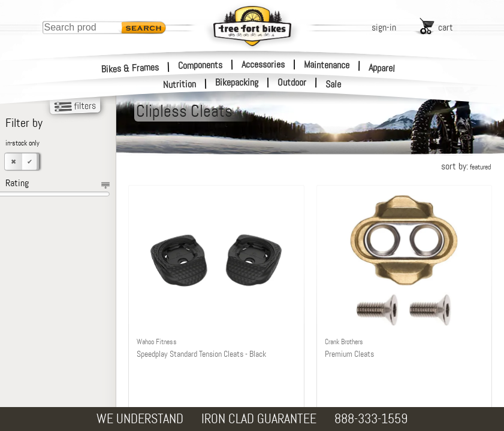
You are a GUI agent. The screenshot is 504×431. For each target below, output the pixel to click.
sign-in (384, 27)
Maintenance (327, 65)
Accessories (263, 64)
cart (446, 27)
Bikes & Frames (130, 68)
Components (200, 65)
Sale (334, 84)
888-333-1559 (371, 419)
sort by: (466, 166)
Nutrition (180, 84)
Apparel (382, 68)
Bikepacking (237, 83)
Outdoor (292, 83)
